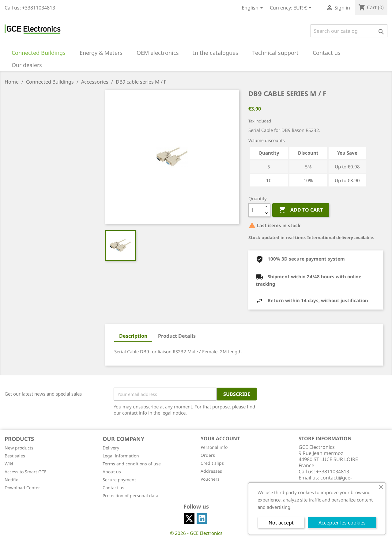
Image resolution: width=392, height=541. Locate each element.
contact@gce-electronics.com (325, 481)
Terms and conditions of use (132, 464)
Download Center (22, 488)
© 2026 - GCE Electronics (196, 533)
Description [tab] (133, 336)
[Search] (349, 31)
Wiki (9, 464)
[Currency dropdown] (303, 8)
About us (112, 472)
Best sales (15, 456)
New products (19, 448)
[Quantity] (256, 210)
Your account (220, 438)
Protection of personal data (130, 496)
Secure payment (119, 480)
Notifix (11, 480)
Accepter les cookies (342, 523)
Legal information (121, 456)
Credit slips (212, 463)
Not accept (281, 523)
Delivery (111, 448)
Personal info (214, 447)
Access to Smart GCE (26, 472)
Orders (208, 455)
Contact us (113, 488)
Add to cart (301, 210)
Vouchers (210, 479)
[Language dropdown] (253, 8)
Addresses (211, 471)
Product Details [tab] (177, 336)
